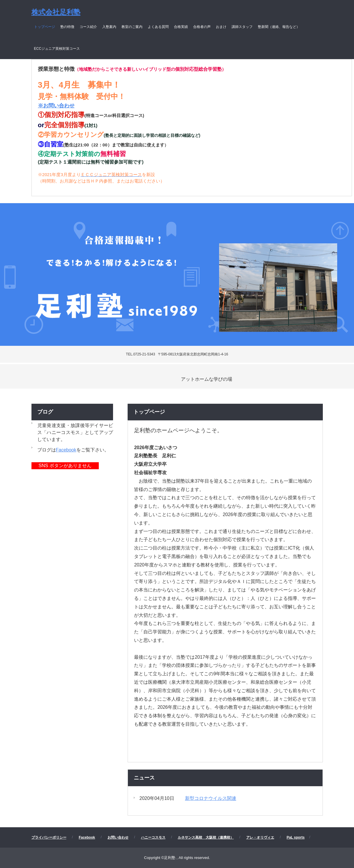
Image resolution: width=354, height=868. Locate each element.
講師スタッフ (242, 27)
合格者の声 (202, 27)
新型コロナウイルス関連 (211, 798)
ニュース (144, 778)
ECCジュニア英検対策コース (57, 49)
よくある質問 (158, 27)
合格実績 (181, 27)
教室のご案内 (132, 27)
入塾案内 (109, 27)
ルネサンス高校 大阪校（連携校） (206, 837)
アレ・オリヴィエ (260, 837)
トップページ (45, 27)
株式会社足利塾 (56, 12)
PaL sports (296, 837)
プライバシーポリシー (49, 837)
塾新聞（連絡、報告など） (279, 27)
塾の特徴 (67, 27)
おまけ (221, 27)
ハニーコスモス (153, 837)
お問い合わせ (118, 837)
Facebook (66, 450)
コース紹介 (88, 27)
